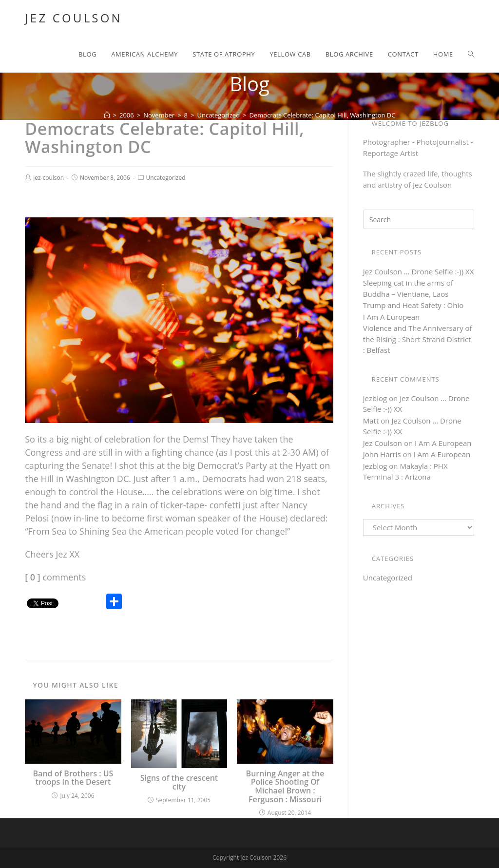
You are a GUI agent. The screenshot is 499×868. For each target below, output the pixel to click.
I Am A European (392, 317)
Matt (371, 421)
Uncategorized (166, 178)
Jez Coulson (74, 18)
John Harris (382, 454)
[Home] (107, 115)
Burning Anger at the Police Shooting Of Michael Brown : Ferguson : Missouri (285, 787)
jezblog (375, 398)
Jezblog (375, 466)
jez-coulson (48, 178)
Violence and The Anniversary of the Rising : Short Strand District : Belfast (418, 339)
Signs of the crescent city (179, 782)
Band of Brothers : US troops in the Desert (73, 778)
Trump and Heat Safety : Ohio (413, 305)
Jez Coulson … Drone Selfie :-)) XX (419, 271)
